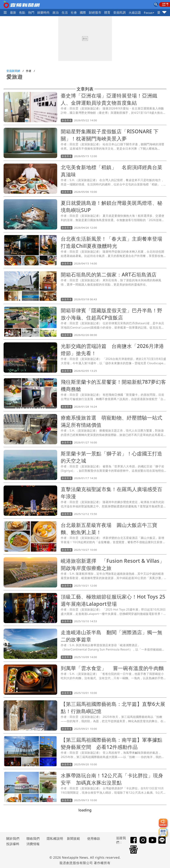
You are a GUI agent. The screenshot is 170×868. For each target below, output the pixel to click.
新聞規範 (73, 838)
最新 (13, 12)
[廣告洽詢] (163, 832)
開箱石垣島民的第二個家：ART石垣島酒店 (109, 274)
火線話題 (135, 12)
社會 (74, 12)
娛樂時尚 (43, 12)
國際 (83, 12)
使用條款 (94, 838)
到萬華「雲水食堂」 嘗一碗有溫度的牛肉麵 (115, 668)
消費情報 (33, 844)
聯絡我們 (33, 838)
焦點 (22, 12)
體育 (107, 12)
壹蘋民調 (120, 12)
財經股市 (95, 12)
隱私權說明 (54, 838)
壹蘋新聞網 (13, 71)
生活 (65, 12)
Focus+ (149, 13)
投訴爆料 (13, 844)
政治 (56, 12)
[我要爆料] (163, 823)
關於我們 (13, 838)
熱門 (31, 12)
